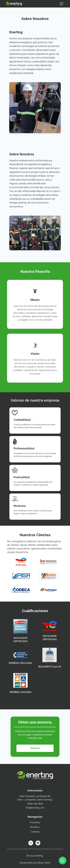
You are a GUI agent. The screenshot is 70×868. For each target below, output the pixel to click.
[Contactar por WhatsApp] (63, 861)
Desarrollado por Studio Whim (35, 863)
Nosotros (35, 827)
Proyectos (35, 822)
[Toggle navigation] (61, 4)
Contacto (35, 832)
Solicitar (35, 748)
